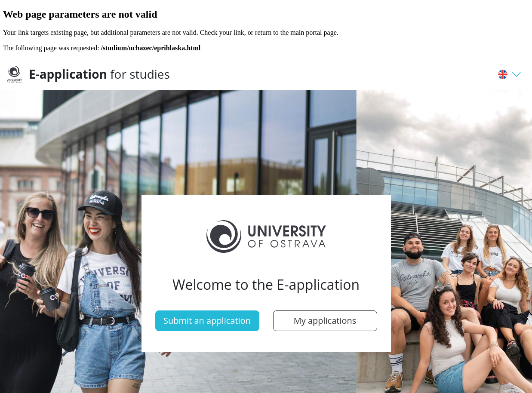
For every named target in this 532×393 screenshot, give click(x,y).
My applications (325, 321)
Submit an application (207, 321)
